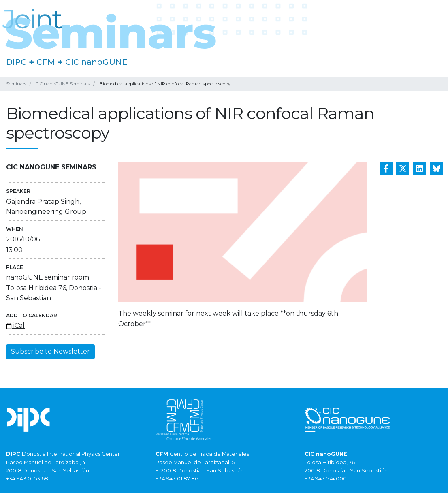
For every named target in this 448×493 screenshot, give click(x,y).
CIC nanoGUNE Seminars (63, 84)
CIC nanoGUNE (96, 62)
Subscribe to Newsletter (50, 351)
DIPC (16, 62)
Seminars (16, 84)
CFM (46, 62)
